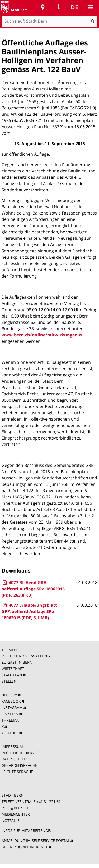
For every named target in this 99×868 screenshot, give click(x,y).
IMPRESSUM (12, 746)
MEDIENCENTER (16, 814)
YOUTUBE (10, 733)
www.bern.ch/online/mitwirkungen (40, 335)
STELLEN (9, 681)
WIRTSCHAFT (13, 669)
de (74, 7)
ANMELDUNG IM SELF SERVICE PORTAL (36, 841)
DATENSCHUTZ (15, 759)
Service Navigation (59, 7)
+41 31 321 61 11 (51, 802)
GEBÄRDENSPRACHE (19, 765)
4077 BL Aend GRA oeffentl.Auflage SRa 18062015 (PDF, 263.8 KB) (33, 589)
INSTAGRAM (12, 708)
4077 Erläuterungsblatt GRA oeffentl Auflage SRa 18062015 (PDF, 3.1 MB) (29, 611)
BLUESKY (9, 695)
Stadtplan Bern (43, 7)
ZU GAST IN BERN (17, 662)
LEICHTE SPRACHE (17, 772)
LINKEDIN (10, 714)
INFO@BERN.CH (16, 808)
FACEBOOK (11, 701)
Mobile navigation (90, 7)
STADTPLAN (12, 675)
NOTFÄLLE (11, 821)
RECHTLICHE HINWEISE (22, 753)
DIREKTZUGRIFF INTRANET (25, 847)
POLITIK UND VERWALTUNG (26, 656)
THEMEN (9, 650)
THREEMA (10, 720)
